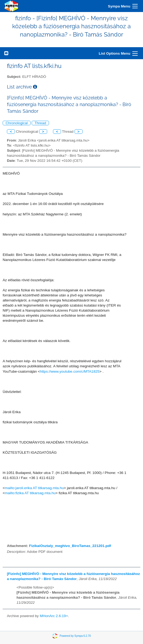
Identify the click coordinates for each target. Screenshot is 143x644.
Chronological (17, 123)
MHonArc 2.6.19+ (54, 616)
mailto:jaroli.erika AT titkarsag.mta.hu (34, 488)
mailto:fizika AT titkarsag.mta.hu (30, 493)
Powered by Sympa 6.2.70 (75, 636)
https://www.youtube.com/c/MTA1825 (70, 371)
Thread (40, 123)
